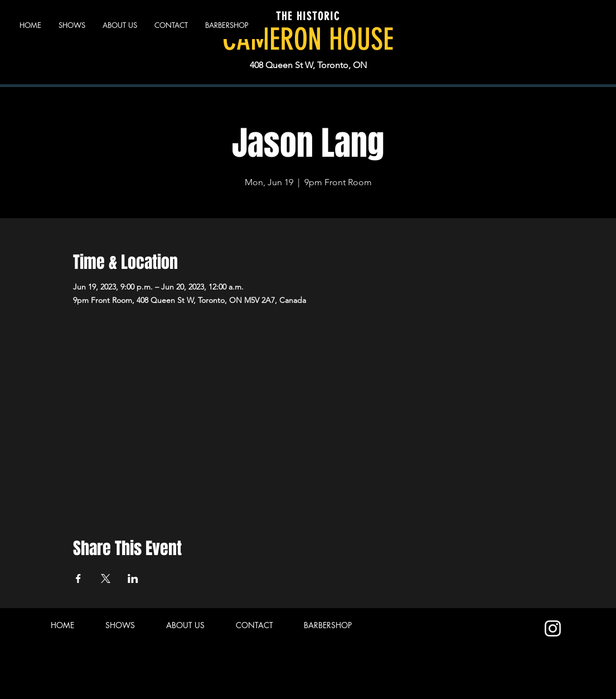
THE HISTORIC (308, 16)
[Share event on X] (106, 579)
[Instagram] (553, 628)
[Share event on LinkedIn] (133, 579)
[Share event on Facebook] (78, 579)
